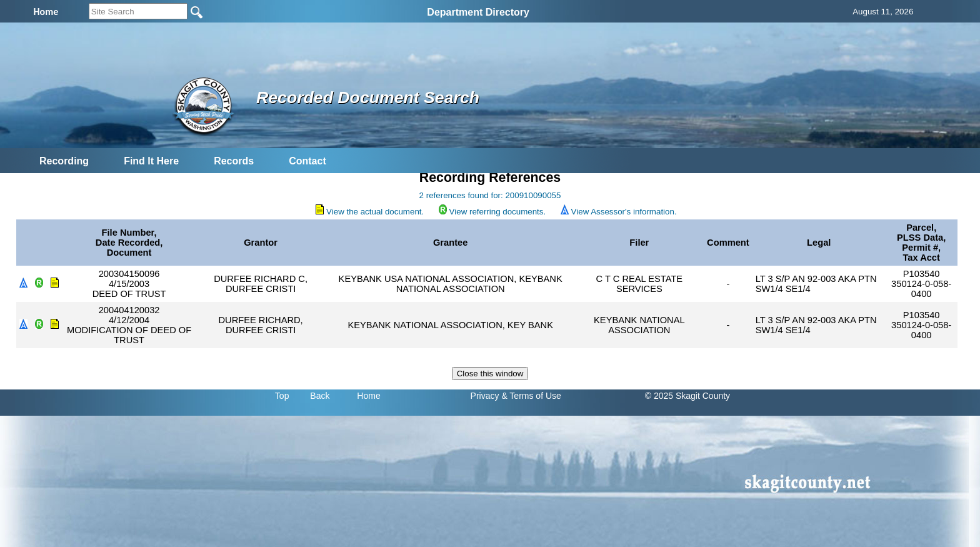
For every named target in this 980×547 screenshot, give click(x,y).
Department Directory (478, 12)
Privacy (485, 396)
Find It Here (151, 161)
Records (234, 161)
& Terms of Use (531, 396)
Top (282, 396)
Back (320, 396)
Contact (307, 161)
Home (368, 396)
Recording (64, 161)
